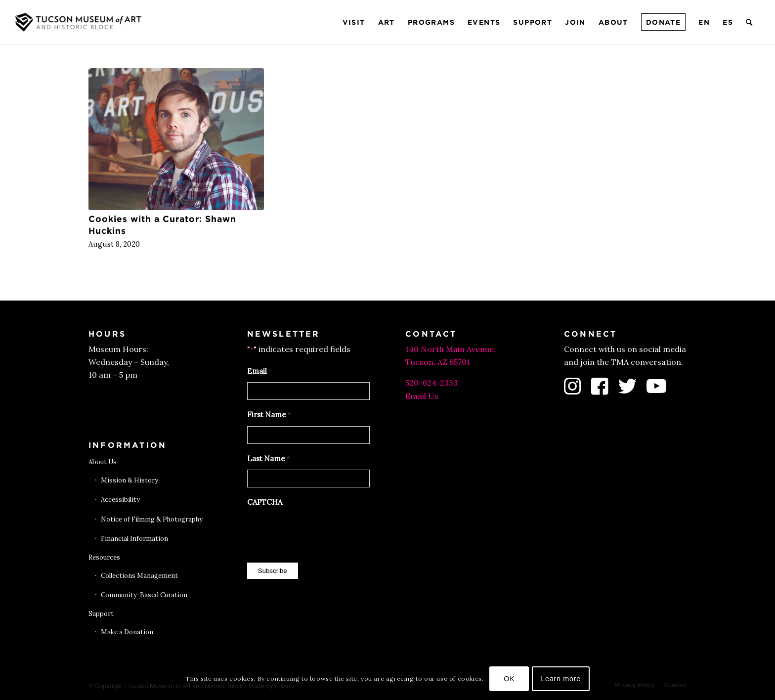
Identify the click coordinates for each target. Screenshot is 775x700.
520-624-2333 (431, 383)
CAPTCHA (265, 502)
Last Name (269, 459)
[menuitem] (354, 22)
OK (509, 679)
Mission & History (129, 480)
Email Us (422, 396)
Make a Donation (127, 632)
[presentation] (322, 532)
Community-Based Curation (144, 595)
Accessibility (120, 500)
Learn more (561, 679)
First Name (269, 415)
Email (259, 372)
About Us (103, 462)
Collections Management (139, 576)
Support (101, 614)
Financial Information (134, 539)
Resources (104, 557)
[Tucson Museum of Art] (80, 22)
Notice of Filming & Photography (152, 519)
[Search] (750, 22)
